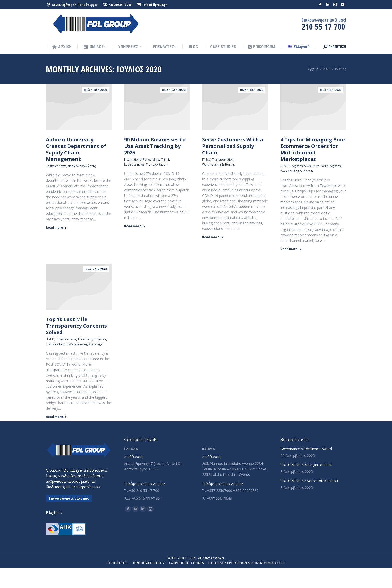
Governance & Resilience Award (306, 449)
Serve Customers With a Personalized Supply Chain (233, 146)
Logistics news (56, 166)
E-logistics (54, 513)
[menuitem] (299, 47)
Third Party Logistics (326, 166)
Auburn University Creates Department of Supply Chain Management (76, 149)
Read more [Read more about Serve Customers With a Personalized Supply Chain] (213, 237)
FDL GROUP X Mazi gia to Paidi (306, 465)
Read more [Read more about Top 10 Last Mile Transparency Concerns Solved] (56, 417)
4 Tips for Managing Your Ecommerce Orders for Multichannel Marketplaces (313, 149)
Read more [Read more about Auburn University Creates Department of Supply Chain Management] (56, 228)
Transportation (157, 165)
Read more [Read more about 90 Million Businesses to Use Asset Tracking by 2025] (135, 226)
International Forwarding (142, 160)
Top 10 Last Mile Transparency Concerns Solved (76, 326)
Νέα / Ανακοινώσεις (82, 166)
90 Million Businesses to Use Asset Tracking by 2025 (155, 146)
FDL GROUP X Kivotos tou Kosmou (309, 481)
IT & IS (165, 160)
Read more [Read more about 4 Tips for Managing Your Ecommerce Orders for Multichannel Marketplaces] (291, 249)
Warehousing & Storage (219, 165)
